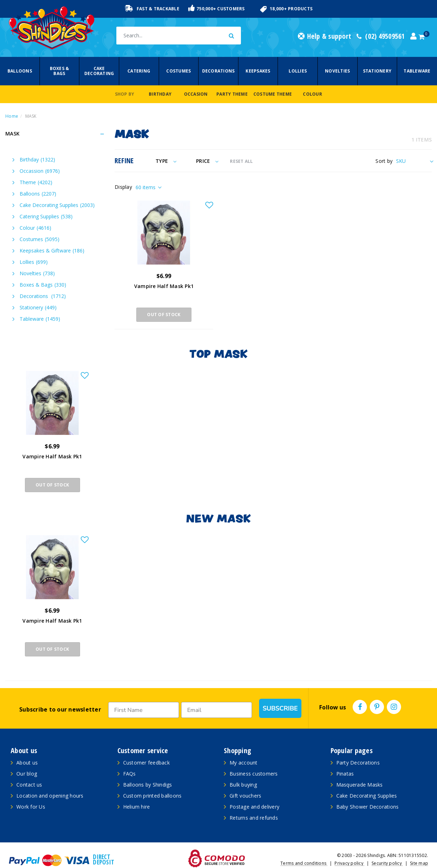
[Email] (217, 710)
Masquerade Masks (360, 785)
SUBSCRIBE (280, 708)
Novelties (337, 71)
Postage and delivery (254, 807)
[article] (52, 436)
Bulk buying (243, 785)
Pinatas (345, 774)
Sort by (384, 161)
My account (244, 763)
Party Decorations (358, 763)
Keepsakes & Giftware (52, 251)
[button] (209, 206)
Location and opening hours (50, 796)
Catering (139, 71)
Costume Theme (273, 94)
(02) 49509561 (381, 36)
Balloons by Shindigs (148, 785)
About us (27, 763)
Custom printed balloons (152, 796)
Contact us (29, 785)
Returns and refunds (254, 818)
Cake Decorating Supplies (57, 205)
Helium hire (137, 807)
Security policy (387, 863)
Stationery (377, 71)
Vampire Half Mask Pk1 (164, 286)
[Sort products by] (414, 161)
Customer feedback (146, 763)
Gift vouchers (245, 796)
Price (207, 161)
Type (166, 161)
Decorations (218, 71)
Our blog (27, 774)
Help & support (325, 36)
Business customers (254, 774)
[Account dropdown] (414, 36)
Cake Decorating (99, 71)
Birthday (160, 94)
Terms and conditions (304, 863)
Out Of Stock (164, 315)
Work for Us (31, 807)
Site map (419, 863)
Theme (36, 182)
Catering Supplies (46, 216)
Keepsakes (258, 71)
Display (123, 187)
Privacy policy (349, 863)
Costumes (178, 71)
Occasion (196, 94)
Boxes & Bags (60, 71)
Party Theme (232, 94)
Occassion (40, 171)
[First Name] (144, 710)
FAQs (130, 774)
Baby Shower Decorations (368, 807)
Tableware (417, 71)
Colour (312, 94)
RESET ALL (241, 161)
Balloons (20, 71)
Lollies (298, 71)
